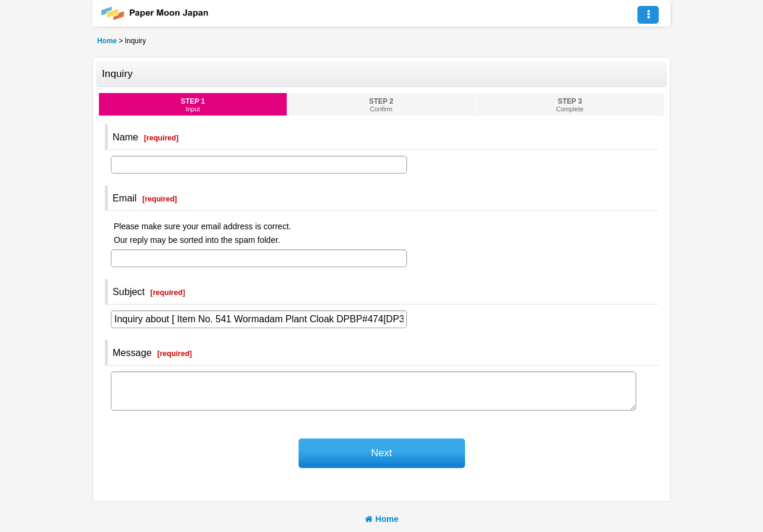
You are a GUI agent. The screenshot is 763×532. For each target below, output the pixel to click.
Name (125, 137)
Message (132, 352)
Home (382, 519)
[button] (648, 15)
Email (125, 198)
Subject (129, 291)
